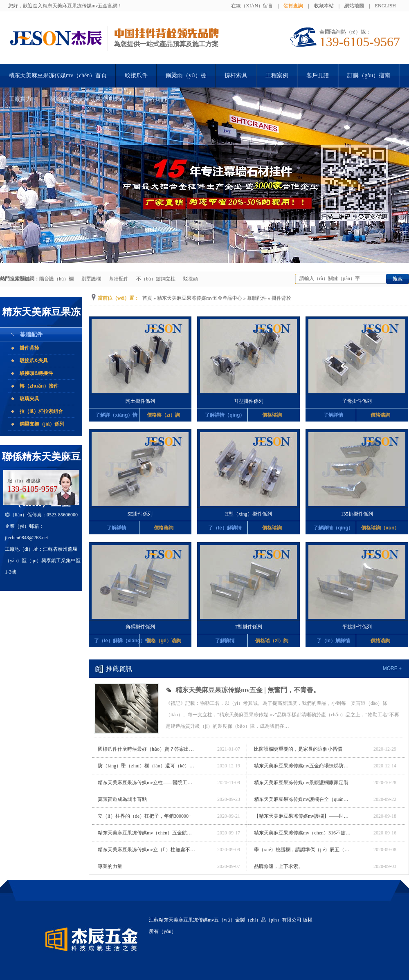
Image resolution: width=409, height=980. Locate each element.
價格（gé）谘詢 (164, 641)
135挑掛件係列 (357, 514)
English (385, 6)
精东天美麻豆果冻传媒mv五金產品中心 (199, 298)
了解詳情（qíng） (225, 415)
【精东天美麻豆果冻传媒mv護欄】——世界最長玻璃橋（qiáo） (303, 816)
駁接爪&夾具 (34, 361)
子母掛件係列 (357, 401)
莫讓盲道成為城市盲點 (122, 799)
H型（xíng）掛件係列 (249, 514)
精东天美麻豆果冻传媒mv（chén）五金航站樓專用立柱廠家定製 (147, 833)
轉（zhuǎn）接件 (39, 386)
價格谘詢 (272, 415)
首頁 (147, 298)
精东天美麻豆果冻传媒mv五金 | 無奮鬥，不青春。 (248, 690)
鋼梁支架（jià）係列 (42, 424)
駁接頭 (191, 279)
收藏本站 (324, 6)
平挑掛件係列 (357, 627)
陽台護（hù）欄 (56, 279)
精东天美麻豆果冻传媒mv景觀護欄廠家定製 (301, 783)
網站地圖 (354, 6)
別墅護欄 (91, 279)
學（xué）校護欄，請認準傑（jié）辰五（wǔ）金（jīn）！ (303, 850)
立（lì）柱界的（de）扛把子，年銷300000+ (145, 816)
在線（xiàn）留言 (252, 6)
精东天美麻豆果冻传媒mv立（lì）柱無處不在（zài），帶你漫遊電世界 (147, 850)
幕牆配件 (119, 279)
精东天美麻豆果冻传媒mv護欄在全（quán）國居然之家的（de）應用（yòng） (303, 799)
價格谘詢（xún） (380, 528)
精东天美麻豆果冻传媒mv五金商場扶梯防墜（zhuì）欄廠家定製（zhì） (303, 766)
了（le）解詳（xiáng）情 (117, 641)
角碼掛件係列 (140, 627)
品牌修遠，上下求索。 (279, 866)
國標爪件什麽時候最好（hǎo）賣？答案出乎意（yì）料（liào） (147, 749)
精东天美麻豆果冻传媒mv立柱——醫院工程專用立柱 (147, 783)
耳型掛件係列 (249, 401)
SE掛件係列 (140, 514)
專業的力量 (110, 866)
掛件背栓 (29, 348)
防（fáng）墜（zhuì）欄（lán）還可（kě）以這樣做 (147, 766)
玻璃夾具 (29, 399)
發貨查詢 (293, 6)
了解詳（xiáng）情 (116, 415)
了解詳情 (333, 415)
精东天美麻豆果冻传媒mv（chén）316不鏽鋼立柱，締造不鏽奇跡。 (303, 833)
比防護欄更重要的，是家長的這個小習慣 (298, 749)
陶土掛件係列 (140, 401)
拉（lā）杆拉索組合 (41, 411)
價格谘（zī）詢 (163, 415)
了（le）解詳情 (225, 528)
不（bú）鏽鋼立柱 (156, 279)
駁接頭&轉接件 (36, 373)
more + (392, 668)
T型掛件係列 (248, 627)
